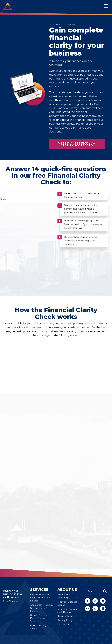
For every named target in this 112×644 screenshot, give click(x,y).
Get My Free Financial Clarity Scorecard (77, 151)
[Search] (97, 591)
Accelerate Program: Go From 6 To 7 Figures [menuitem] (42, 608)
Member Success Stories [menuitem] (67, 603)
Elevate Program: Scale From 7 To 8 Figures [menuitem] (40, 598)
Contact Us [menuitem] (64, 624)
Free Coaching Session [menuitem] (38, 627)
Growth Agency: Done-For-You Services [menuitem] (39, 618)
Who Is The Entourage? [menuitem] (64, 596)
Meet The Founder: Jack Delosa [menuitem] (68, 610)
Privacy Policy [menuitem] (65, 620)
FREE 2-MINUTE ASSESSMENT (63, 25)
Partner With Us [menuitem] (66, 616)
